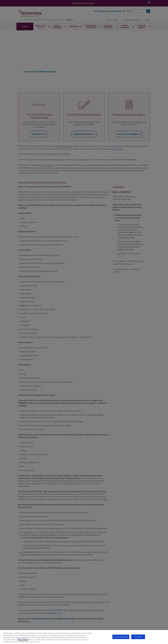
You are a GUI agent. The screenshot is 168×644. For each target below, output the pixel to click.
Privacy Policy (23, 640)
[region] (84, 637)
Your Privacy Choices (121, 637)
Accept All (138, 637)
